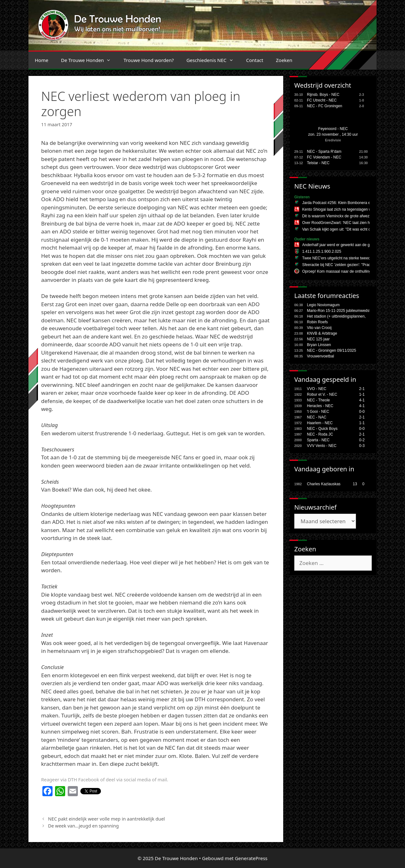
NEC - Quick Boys (322, 429)
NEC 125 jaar (318, 339)
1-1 (362, 394)
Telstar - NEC (318, 163)
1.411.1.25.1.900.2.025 (322, 251)
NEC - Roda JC (320, 434)
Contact (255, 60)
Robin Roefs (317, 322)
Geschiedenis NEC (213, 60)
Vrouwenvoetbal (321, 356)
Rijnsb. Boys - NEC (323, 95)
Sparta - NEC (318, 440)
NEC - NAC (317, 417)
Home (42, 60)
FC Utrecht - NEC (322, 100)
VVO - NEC (317, 389)
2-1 (362, 389)
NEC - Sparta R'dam (324, 152)
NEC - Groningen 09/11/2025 (331, 350)
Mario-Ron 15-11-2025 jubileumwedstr (339, 311)
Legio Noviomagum (323, 305)
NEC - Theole (318, 400)
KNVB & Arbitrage (322, 333)
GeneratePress (251, 858)
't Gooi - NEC (318, 412)
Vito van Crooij (319, 328)
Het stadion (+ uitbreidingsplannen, (336, 316)
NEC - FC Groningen (324, 106)
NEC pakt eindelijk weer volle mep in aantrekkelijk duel (106, 819)
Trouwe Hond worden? (149, 60)
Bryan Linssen (319, 345)
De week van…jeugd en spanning (84, 826)
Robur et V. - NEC (322, 394)
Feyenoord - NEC (333, 129)
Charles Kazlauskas (324, 484)
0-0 (362, 412)
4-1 (362, 400)
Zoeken (284, 60)
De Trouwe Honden (89, 60)
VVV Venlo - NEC (322, 446)
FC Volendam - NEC (324, 157)
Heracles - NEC (320, 406)
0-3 (362, 446)
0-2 (362, 440)
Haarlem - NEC (320, 423)
